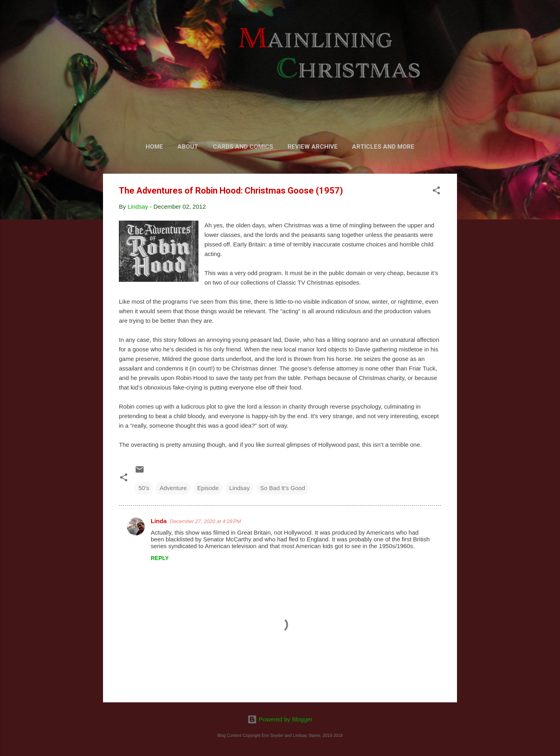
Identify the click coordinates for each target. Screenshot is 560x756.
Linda (159, 521)
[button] (436, 192)
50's (144, 488)
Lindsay (239, 488)
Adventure (173, 488)
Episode (208, 488)
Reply (160, 558)
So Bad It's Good (283, 488)
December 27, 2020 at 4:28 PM (205, 521)
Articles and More (383, 147)
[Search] (452, 22)
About (188, 147)
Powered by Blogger (280, 719)
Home (154, 147)
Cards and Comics (243, 147)
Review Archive (313, 147)
